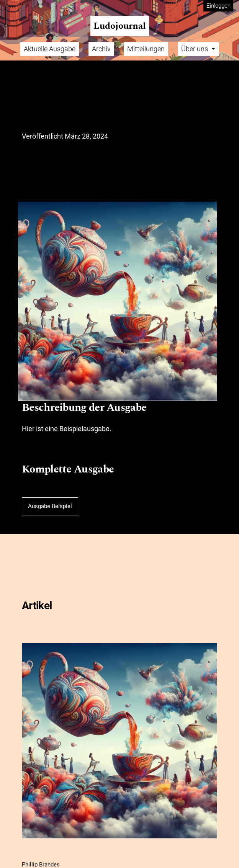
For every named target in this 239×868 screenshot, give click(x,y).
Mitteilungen (146, 49)
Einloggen (219, 6)
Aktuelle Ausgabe (50, 49)
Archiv (101, 49)
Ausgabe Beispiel (50, 506)
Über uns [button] (195, 49)
